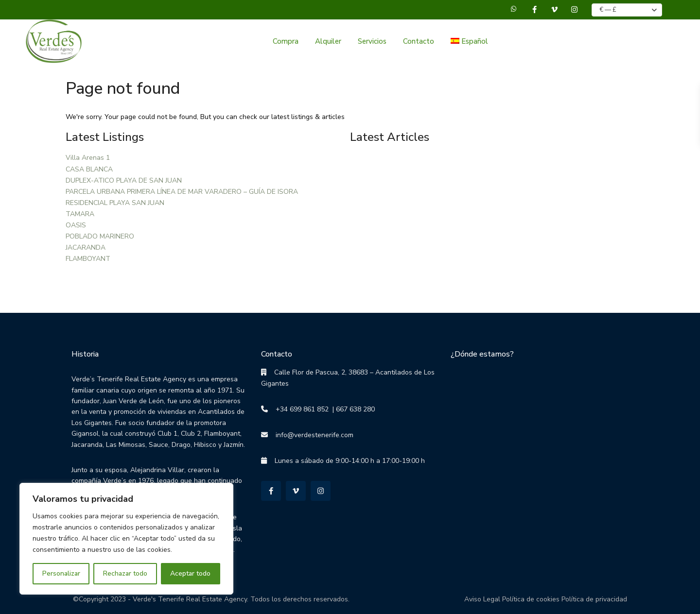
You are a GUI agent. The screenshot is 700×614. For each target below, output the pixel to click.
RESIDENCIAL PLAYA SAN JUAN (115, 203)
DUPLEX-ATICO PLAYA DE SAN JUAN (124, 180)
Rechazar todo (125, 573)
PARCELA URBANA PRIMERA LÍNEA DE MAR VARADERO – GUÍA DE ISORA (182, 192)
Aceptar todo (190, 573)
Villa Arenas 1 (88, 158)
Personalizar (61, 573)
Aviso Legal (482, 599)
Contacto (419, 41)
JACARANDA (86, 247)
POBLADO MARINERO (100, 236)
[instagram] (574, 10)
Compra (286, 41)
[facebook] (534, 10)
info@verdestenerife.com (311, 435)
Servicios (372, 41)
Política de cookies (531, 599)
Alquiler (328, 41)
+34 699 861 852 (298, 409)
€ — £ (608, 10)
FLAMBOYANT (88, 259)
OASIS (76, 225)
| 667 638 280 (352, 409)
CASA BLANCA (89, 169)
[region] (126, 539)
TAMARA (80, 214)
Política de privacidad (594, 599)
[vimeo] (554, 10)
